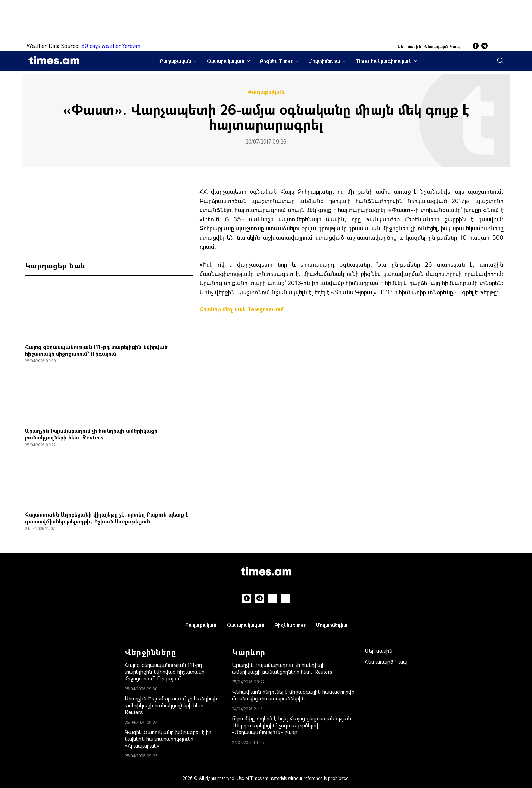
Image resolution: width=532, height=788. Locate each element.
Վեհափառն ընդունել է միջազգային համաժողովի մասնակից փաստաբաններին (293, 695)
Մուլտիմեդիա (324, 61)
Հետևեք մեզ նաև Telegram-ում (242, 309)
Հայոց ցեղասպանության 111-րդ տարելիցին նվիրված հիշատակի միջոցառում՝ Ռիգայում (96, 350)
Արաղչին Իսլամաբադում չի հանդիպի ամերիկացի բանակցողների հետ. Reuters (91, 434)
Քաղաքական (175, 61)
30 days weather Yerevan (111, 46)
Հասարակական (225, 61)
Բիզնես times (290, 625)
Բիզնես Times (276, 61)
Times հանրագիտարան (384, 61)
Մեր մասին (410, 46)
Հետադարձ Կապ (442, 46)
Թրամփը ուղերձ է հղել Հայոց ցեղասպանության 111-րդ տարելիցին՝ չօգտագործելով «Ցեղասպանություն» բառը (292, 725)
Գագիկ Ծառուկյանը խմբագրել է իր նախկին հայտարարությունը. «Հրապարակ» (168, 739)
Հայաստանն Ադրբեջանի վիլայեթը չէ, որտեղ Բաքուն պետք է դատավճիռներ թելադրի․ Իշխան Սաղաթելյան (107, 518)
